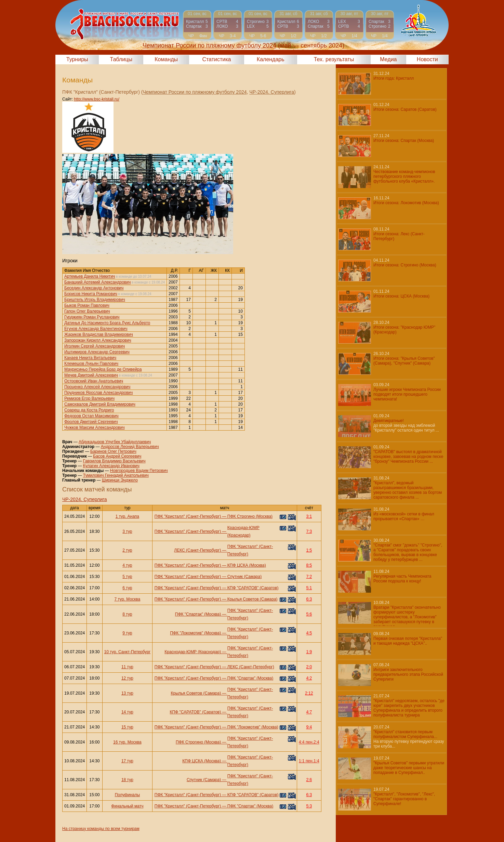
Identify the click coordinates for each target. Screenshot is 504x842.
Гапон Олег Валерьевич (87, 311)
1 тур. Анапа (127, 516)
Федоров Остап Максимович (91, 416)
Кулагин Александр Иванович (111, 466)
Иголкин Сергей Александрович (95, 346)
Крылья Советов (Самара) (253, 599)
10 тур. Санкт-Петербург (128, 652)
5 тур (127, 577)
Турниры (77, 59)
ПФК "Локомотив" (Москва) (195, 633)
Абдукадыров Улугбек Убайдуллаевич (115, 442)
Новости (427, 59)
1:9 (309, 652)
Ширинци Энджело (120, 480)
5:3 (309, 806)
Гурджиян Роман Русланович (92, 317)
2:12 (309, 693)
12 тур (127, 678)
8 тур (127, 614)
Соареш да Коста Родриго (89, 410)
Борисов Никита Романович (91, 294)
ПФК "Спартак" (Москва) (198, 614)
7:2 (309, 577)
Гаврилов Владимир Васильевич (114, 461)
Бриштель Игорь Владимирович (95, 300)
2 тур (127, 550)
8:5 (309, 565)
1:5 (309, 550)
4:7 (309, 712)
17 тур (127, 761)
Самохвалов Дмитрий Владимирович (100, 404)
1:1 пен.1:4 (309, 761)
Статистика (216, 59)
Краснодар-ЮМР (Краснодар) (193, 652)
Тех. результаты (334, 59)
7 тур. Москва (127, 599)
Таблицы (121, 59)
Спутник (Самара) (244, 577)
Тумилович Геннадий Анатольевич (116, 475)
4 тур (127, 565)
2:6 (309, 780)
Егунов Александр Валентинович (96, 329)
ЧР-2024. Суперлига (272, 92)
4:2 (309, 678)
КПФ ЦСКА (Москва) (247, 565)
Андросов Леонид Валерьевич (130, 447)
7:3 (309, 531)
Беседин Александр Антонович (94, 288)
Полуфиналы (127, 795)
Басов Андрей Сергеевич (117, 456)
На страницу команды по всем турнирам (101, 829)
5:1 (309, 588)
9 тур (127, 633)
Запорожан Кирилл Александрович (98, 340)
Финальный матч (127, 806)
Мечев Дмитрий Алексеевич (91, 375)
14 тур (127, 712)
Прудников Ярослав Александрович (98, 393)
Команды (166, 59)
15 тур (127, 727)
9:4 (309, 727)
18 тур (127, 780)
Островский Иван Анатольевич (94, 381)
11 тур (127, 667)
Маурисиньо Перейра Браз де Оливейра (103, 369)
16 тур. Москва (127, 742)
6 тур (127, 588)
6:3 (309, 599)
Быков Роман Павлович (87, 305)
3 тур (127, 531)
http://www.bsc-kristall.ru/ (97, 99)
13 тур (127, 693)
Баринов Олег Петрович (113, 451)
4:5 (309, 633)
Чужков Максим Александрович (94, 427)
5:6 (309, 614)
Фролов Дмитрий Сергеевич (91, 422)
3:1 (309, 516)
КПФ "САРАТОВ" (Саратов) (253, 588)
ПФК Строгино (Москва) (250, 516)
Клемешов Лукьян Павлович (91, 364)
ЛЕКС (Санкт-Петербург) (197, 550)
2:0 (309, 667)
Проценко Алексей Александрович (97, 387)
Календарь (271, 59)
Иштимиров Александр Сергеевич (97, 352)
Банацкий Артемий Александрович (97, 282)
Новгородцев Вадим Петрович (139, 471)
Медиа (388, 59)
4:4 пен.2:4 (309, 742)
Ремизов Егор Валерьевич (89, 398)
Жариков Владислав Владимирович (99, 334)
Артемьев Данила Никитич (90, 276)
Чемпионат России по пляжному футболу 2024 (195, 92)
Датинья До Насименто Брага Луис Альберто (107, 323)
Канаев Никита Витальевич (90, 358)
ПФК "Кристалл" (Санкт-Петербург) (188, 516)
